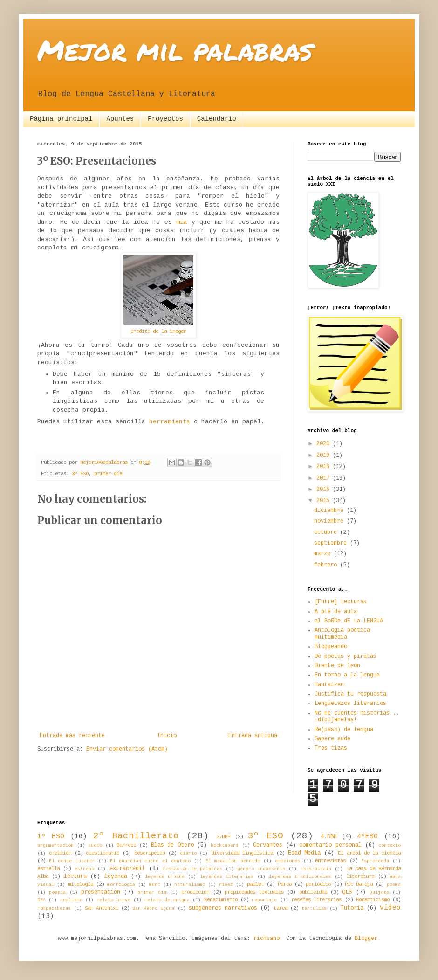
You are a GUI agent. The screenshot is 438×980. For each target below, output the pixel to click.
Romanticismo (373, 900)
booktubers (225, 845)
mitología (81, 884)
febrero (327, 565)
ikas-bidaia (316, 869)
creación (60, 853)
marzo (324, 554)
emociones (287, 861)
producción (195, 892)
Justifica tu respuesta (350, 694)
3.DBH (223, 837)
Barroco (126, 845)
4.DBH (329, 837)
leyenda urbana (165, 877)
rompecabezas (54, 908)
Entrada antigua (253, 736)
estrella (48, 869)
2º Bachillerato (136, 836)
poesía (57, 893)
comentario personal (330, 845)
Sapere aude (332, 739)
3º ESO (80, 474)
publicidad (313, 892)
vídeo (390, 908)
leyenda (116, 876)
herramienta (170, 422)
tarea (281, 908)
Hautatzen (329, 685)
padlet (255, 884)
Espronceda (375, 861)
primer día (108, 474)
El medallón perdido (233, 861)
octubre (327, 532)
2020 (325, 444)
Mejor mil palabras (175, 49)
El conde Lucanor (72, 861)
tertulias (314, 908)
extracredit (127, 869)
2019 (325, 455)
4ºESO (367, 836)
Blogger (366, 939)
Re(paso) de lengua (344, 730)
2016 (325, 490)
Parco (285, 884)
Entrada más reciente (72, 736)
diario (188, 853)
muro (155, 885)
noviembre (330, 521)
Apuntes (120, 119)
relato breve (113, 900)
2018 (325, 467)
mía (182, 222)
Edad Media (305, 853)
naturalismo (190, 885)
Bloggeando (331, 647)
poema (394, 885)
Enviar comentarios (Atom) (127, 749)
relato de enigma (167, 900)
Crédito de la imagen (158, 331)
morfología (121, 885)
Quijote (379, 893)
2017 (325, 478)
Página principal (61, 119)
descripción (150, 853)
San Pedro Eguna (153, 908)
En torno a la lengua (347, 675)
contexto (390, 845)
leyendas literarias (227, 877)
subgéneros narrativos (223, 908)
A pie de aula (336, 612)
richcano (267, 939)
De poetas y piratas (346, 656)
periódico (318, 884)
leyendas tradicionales (300, 877)
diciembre (330, 511)
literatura (360, 876)
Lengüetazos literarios (350, 704)
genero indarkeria (261, 869)
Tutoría (352, 908)
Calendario (217, 119)
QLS (347, 892)
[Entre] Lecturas (341, 602)
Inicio (167, 736)
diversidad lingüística (242, 853)
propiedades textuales (254, 892)
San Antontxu (102, 908)
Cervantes (268, 845)
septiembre (332, 543)
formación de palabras (192, 869)
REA (41, 900)
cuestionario (103, 853)
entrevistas (330, 861)
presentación (101, 892)
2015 (325, 501)
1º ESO (51, 836)
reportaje (264, 900)
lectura (75, 876)
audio (95, 845)
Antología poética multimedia (342, 634)
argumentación (55, 845)
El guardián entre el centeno (150, 861)
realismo (71, 900)
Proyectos (165, 119)
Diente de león (337, 666)
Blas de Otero (172, 845)
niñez (226, 885)
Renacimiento (221, 900)
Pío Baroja (359, 884)
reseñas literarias (316, 900)
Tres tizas (331, 748)
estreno (84, 869)
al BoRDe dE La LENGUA (349, 621)
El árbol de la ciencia (369, 853)
